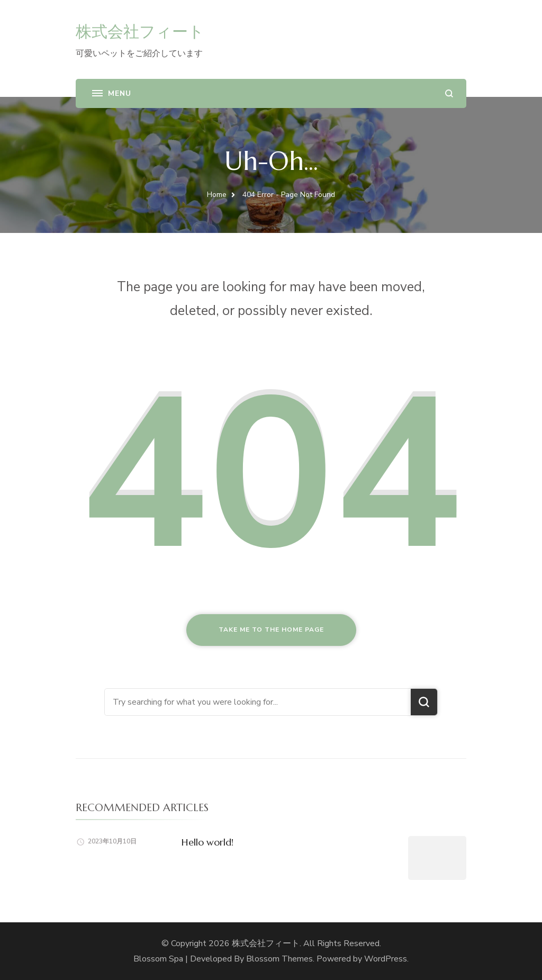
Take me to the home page (271, 630)
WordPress (386, 959)
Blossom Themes (279, 959)
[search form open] (449, 93)
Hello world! (207, 842)
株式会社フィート (140, 32)
